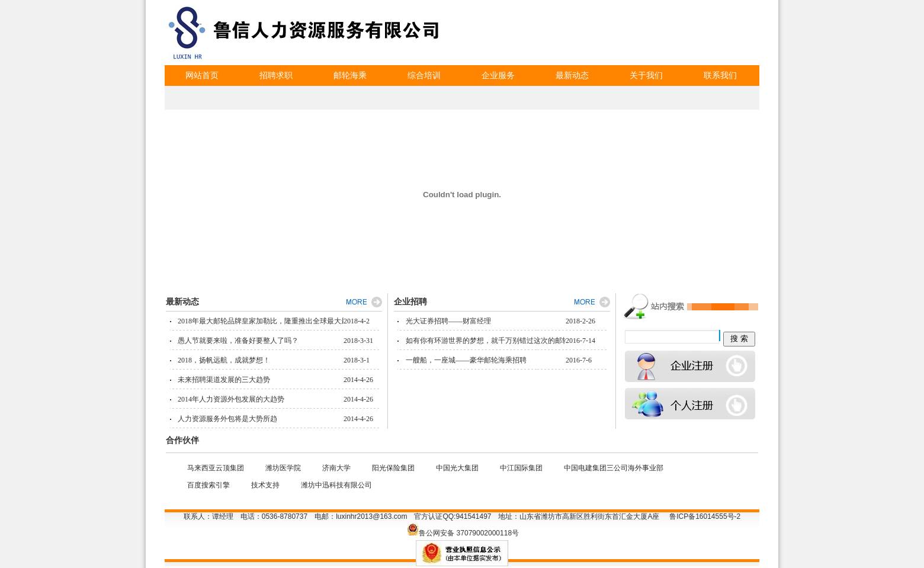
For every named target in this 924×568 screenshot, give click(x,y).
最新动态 (572, 75)
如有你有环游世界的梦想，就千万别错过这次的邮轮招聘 (486, 341)
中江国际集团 (521, 468)
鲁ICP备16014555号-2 (705, 516)
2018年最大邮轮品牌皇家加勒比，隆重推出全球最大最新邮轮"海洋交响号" (261, 321)
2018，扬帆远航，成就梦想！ (224, 360)
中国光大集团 (457, 468)
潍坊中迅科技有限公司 (336, 485)
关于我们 (646, 75)
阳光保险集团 (393, 468)
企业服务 (498, 75)
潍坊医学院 (283, 468)
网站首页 (202, 75)
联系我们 (720, 75)
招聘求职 (276, 75)
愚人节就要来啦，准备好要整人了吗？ (238, 341)
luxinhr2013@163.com (371, 516)
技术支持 (265, 485)
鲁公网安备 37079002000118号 (469, 533)
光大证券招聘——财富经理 (448, 321)
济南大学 (336, 468)
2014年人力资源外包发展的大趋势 (231, 399)
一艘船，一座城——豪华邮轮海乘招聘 (466, 360)
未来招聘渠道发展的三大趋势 (224, 380)
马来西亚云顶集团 (216, 468)
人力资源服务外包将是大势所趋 (227, 419)
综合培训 (424, 75)
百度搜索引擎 (208, 485)
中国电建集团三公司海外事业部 (614, 468)
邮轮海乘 (350, 75)
